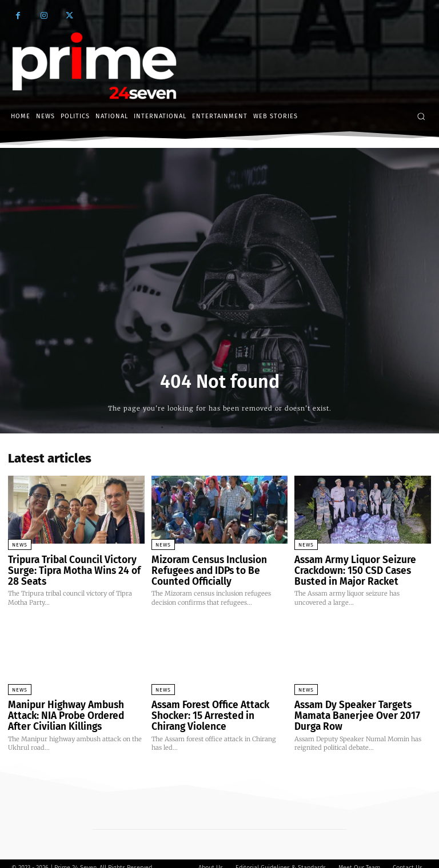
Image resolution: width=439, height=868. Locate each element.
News (20, 545)
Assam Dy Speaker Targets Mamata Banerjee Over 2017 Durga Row (362, 705)
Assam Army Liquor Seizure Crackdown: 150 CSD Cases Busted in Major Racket (361, 568)
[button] (421, 116)
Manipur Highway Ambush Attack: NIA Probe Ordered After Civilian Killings (74, 710)
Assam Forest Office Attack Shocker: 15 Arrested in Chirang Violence (213, 710)
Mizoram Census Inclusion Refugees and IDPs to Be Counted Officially (217, 568)
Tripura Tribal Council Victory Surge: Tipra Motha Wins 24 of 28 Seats (72, 568)
